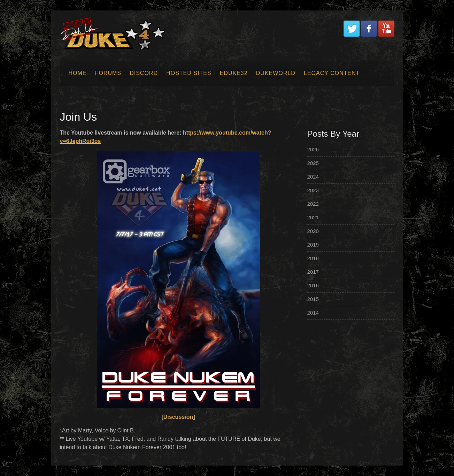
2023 (313, 190)
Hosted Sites (189, 73)
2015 (313, 299)
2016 (313, 285)
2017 (313, 272)
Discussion (178, 417)
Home (78, 73)
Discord (144, 73)
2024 (313, 177)
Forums (108, 73)
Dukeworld (276, 73)
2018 (313, 258)
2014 (313, 313)
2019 (313, 245)
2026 (313, 149)
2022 (313, 204)
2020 (313, 231)
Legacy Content (332, 73)
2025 (313, 163)
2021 (313, 217)
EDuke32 (234, 73)
